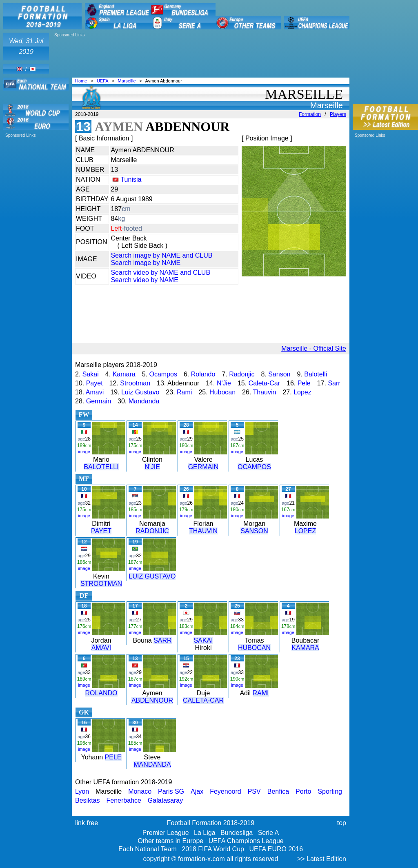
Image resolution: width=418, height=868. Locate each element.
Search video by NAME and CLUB (160, 273)
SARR (162, 640)
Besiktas (87, 800)
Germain (99, 401)
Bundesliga (237, 833)
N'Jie (224, 383)
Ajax (197, 791)
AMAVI (101, 648)
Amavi (95, 392)
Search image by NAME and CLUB (161, 255)
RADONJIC (152, 531)
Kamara (124, 374)
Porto (303, 791)
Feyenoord (226, 791)
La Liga (205, 833)
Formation (310, 114)
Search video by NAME (144, 280)
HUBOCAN (254, 648)
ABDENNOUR (152, 700)
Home (81, 81)
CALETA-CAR (203, 700)
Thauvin (265, 392)
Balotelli (316, 374)
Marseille (127, 81)
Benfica (278, 791)
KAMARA (305, 648)
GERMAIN (203, 467)
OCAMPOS (254, 467)
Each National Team (148, 849)
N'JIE (152, 467)
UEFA (102, 81)
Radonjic (242, 374)
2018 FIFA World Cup (213, 849)
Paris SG (171, 791)
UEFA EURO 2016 (276, 849)
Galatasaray (165, 800)
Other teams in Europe (170, 841)
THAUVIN (203, 531)
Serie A (269, 833)
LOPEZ (305, 531)
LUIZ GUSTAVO (152, 576)
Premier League (166, 833)
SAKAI (203, 640)
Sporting (330, 791)
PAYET (101, 531)
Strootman (135, 383)
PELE (113, 757)
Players (338, 114)
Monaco (140, 791)
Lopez (302, 392)
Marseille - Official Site (314, 348)
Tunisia (131, 179)
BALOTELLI (101, 467)
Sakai (91, 374)
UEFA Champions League (246, 841)
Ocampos (163, 374)
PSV (254, 791)
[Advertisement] (103, 50)
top (342, 823)
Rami (184, 392)
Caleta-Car (264, 383)
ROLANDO (101, 693)
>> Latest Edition (322, 859)
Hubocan (222, 392)
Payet (94, 383)
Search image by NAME (146, 263)
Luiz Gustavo (140, 392)
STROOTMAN (101, 584)
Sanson (279, 374)
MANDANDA (152, 765)
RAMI (261, 693)
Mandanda (144, 401)
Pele (304, 383)
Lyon (82, 791)
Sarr (334, 383)
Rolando (203, 374)
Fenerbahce (123, 800)
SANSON (254, 531)
